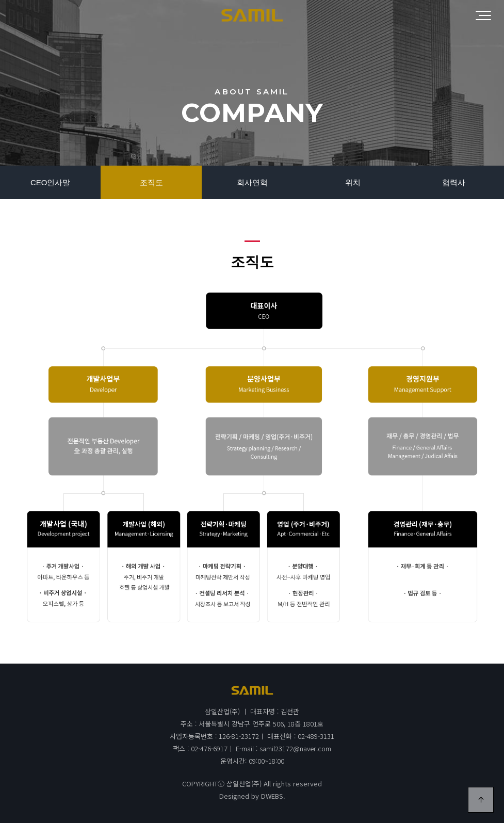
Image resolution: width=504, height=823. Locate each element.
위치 (353, 182)
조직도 (151, 182)
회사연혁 (252, 182)
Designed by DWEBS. (252, 796)
